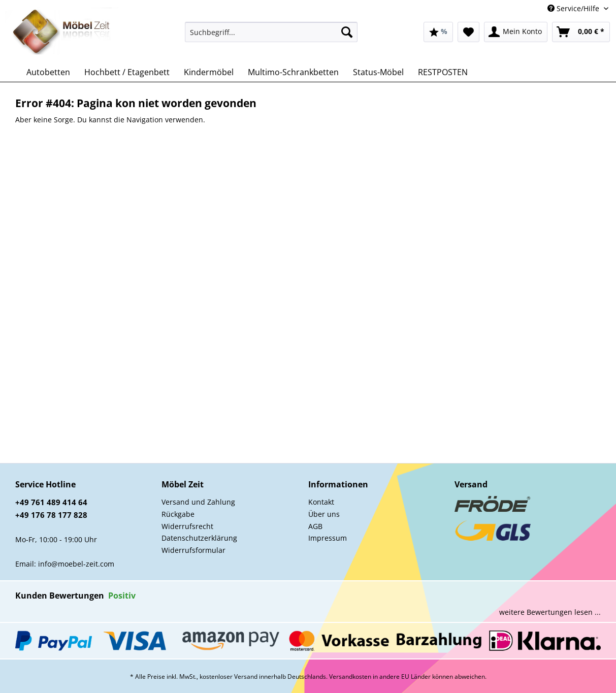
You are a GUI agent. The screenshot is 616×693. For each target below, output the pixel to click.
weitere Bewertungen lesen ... (550, 612)
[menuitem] (271, 37)
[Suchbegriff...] (271, 32)
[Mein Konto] (516, 32)
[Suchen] (347, 32)
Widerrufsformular (193, 550)
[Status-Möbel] (378, 72)
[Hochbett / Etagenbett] (127, 72)
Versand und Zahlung (198, 502)
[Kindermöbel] (209, 72)
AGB (315, 526)
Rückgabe (178, 514)
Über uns (324, 514)
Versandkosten (350, 676)
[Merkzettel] (468, 32)
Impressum (328, 538)
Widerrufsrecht (187, 526)
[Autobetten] (48, 72)
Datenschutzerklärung (199, 538)
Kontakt (321, 502)
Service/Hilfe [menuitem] (574, 8)
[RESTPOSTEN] (443, 72)
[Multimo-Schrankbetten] (293, 72)
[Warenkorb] (581, 32)
